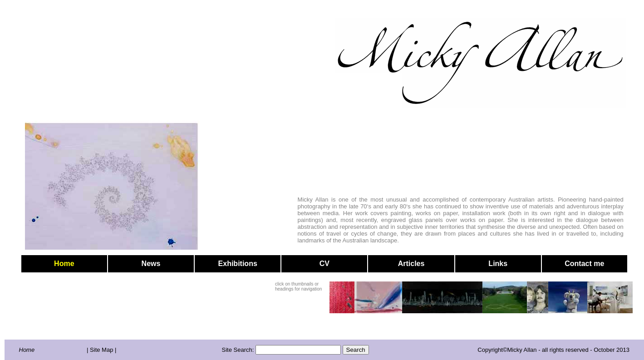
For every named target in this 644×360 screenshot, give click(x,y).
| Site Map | (101, 350)
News (151, 264)
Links (498, 264)
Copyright (490, 350)
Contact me (584, 264)
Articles (411, 264)
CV (324, 264)
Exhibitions (238, 264)
